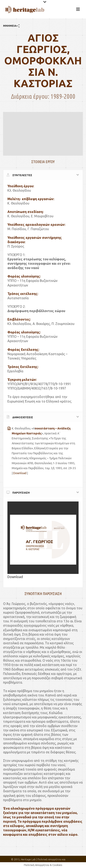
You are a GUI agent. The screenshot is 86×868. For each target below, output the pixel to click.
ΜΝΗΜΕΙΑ (10, 26)
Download (20, 473)
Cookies (71, 859)
